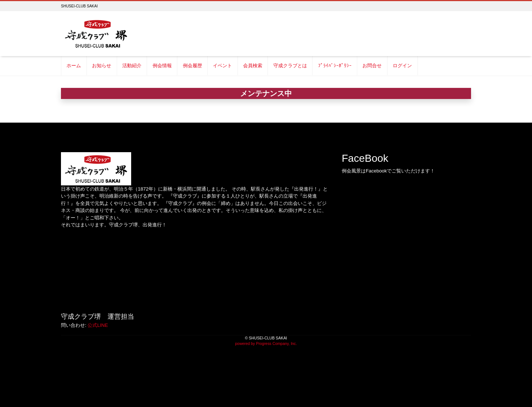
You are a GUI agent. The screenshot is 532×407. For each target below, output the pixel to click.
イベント (222, 66)
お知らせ (102, 66)
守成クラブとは (290, 66)
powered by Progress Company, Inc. (266, 344)
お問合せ (372, 66)
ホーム (74, 66)
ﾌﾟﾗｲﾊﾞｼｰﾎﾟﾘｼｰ (335, 66)
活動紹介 (132, 66)
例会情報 (162, 66)
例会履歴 (192, 66)
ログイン (402, 66)
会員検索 (253, 66)
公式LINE (98, 325)
